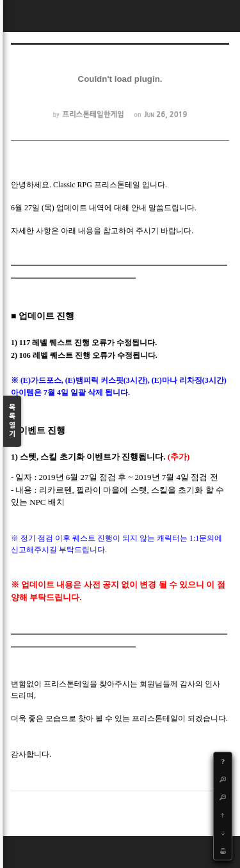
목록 (12, 422)
